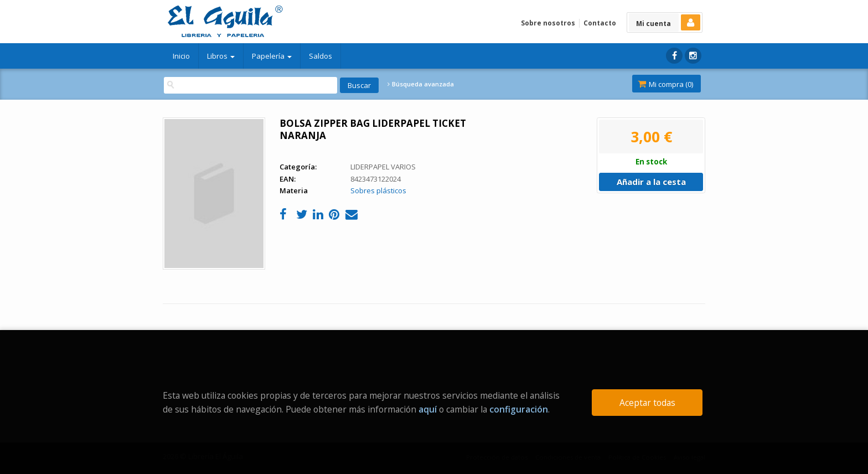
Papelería (272, 56)
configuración (519, 409)
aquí (428, 409)
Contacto (600, 23)
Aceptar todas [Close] (647, 403)
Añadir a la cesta (651, 182)
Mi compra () (665, 84)
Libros (221, 56)
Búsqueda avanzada (421, 84)
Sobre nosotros (548, 23)
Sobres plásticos (378, 190)
